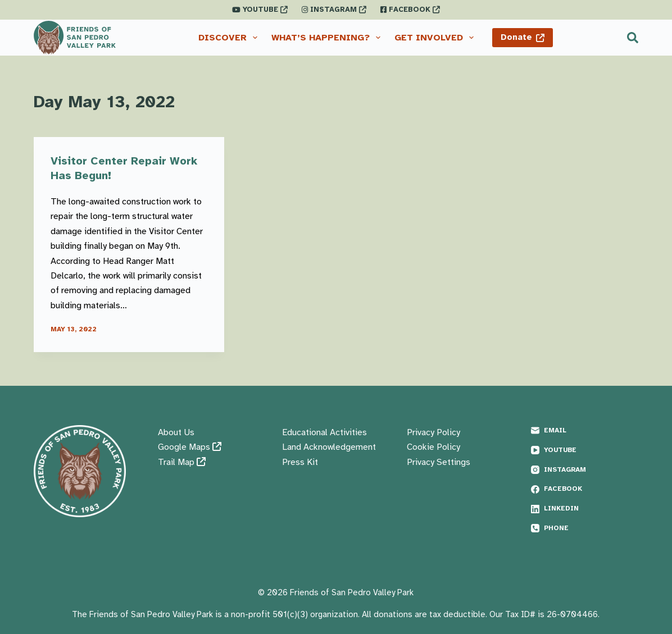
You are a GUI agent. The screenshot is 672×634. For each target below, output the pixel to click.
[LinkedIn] (585, 509)
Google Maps (190, 447)
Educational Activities (324, 432)
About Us (176, 432)
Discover (230, 38)
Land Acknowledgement (329, 447)
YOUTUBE (260, 10)
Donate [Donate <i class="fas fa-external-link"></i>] (523, 37)
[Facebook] (585, 489)
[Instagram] (585, 470)
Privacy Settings (439, 462)
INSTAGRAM (334, 10)
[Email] (585, 431)
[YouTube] (585, 450)
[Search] (633, 38)
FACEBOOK (410, 10)
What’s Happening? (328, 38)
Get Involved (436, 38)
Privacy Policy (433, 432)
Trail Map (182, 462)
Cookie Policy (433, 447)
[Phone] (585, 528)
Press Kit (300, 462)
